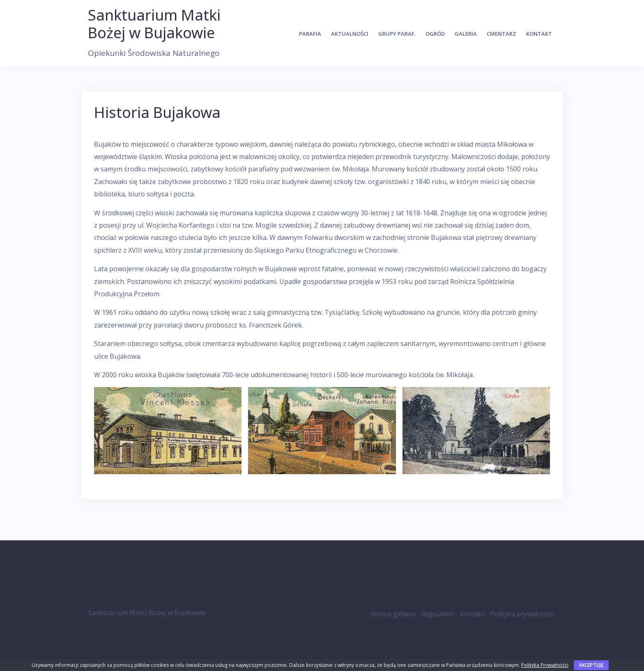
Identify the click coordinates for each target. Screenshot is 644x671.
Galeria (466, 34)
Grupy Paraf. (397, 34)
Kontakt (539, 34)
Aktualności (350, 34)
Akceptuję (591, 665)
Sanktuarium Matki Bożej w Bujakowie (154, 24)
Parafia (310, 34)
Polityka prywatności (522, 614)
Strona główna (393, 614)
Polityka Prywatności (545, 665)
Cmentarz (501, 34)
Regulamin (438, 614)
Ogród (435, 34)
